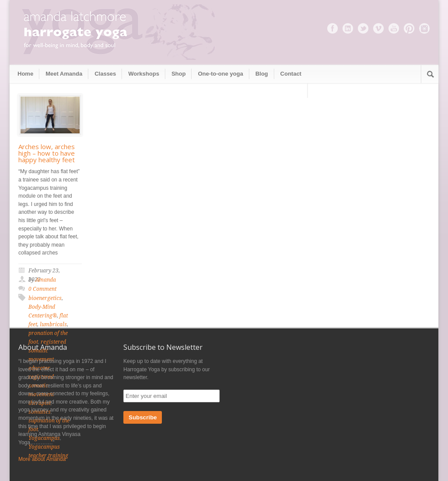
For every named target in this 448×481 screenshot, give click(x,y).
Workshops (144, 74)
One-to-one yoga (220, 74)
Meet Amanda (64, 74)
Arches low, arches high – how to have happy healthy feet (47, 153)
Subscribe (143, 417)
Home (25, 74)
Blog (262, 74)
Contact (291, 74)
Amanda (46, 280)
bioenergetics (45, 298)
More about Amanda (42, 459)
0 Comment (42, 289)
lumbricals (53, 324)
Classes (105, 74)
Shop (179, 74)
